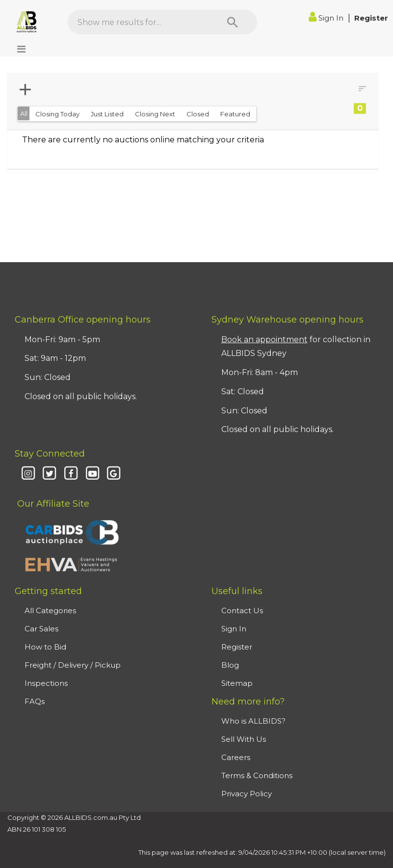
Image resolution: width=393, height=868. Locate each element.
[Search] (233, 22)
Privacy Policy (247, 794)
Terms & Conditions (257, 775)
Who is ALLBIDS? (253, 721)
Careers (236, 757)
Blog (230, 665)
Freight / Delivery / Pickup (73, 665)
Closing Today (57, 114)
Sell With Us (244, 739)
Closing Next (155, 114)
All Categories (50, 610)
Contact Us (242, 610)
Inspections (46, 683)
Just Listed (107, 114)
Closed (198, 114)
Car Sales (41, 629)
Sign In (327, 18)
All (24, 113)
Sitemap (237, 683)
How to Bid (45, 647)
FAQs (35, 701)
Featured (235, 114)
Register (371, 18)
